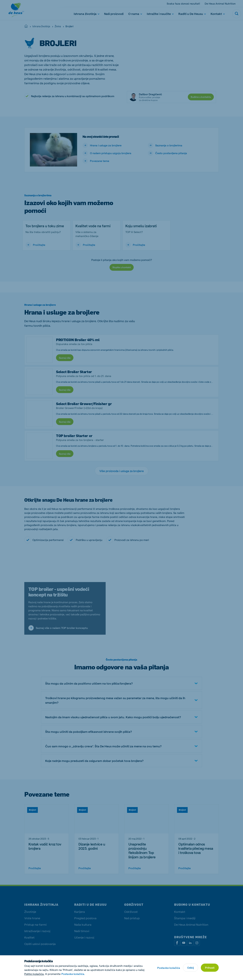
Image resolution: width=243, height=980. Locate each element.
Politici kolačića (34, 974)
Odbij (191, 968)
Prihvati (210, 968)
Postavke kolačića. (73, 974)
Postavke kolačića (169, 968)
